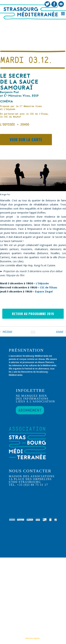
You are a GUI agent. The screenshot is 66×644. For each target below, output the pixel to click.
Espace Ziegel (44, 291)
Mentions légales (33, 638)
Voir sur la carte (26, 140)
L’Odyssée (42, 283)
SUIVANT (60, 332)
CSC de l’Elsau (48, 287)
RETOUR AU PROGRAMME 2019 (33, 314)
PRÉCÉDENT (7, 332)
